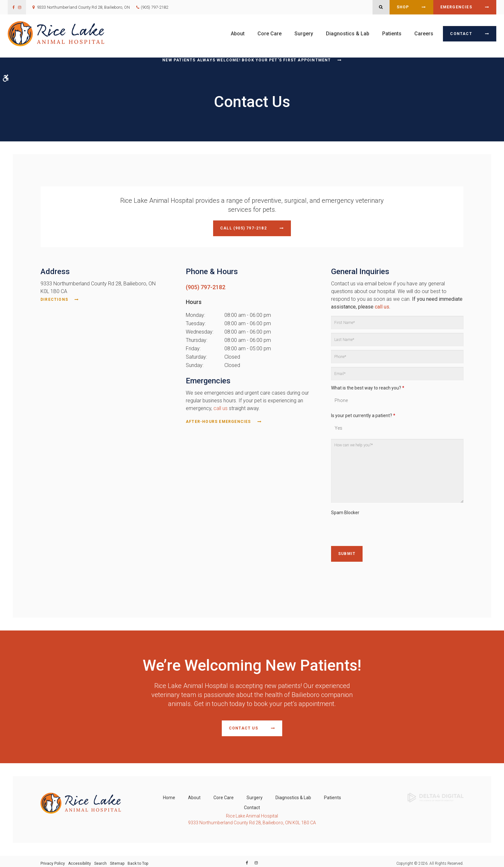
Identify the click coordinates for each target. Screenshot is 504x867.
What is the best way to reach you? (368, 387)
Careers (424, 34)
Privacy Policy (53, 859)
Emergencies (456, 7)
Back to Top (138, 859)
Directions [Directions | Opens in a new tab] (54, 298)
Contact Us (243, 725)
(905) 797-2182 (154, 7)
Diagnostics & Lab (348, 34)
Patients (392, 34)
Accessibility (80, 859)
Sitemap (117, 859)
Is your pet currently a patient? (363, 414)
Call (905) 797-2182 (243, 228)
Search (100, 859)
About (238, 34)
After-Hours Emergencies (218, 420)
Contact (461, 34)
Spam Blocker (345, 511)
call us (221, 407)
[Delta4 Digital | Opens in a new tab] (436, 793)
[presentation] (380, 529)
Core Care (270, 34)
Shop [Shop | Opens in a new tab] (403, 7)
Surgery (304, 34)
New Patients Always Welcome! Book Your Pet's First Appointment (247, 60)
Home (169, 793)
